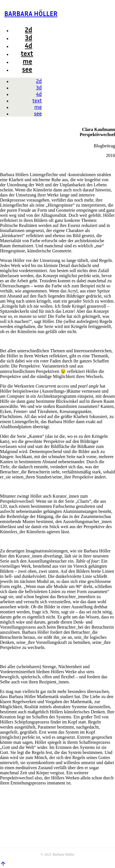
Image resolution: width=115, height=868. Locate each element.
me (28, 61)
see (27, 69)
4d (28, 45)
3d (29, 38)
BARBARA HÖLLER (31, 14)
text (27, 53)
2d (29, 30)
